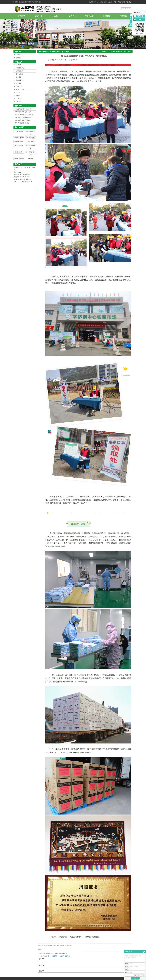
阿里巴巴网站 (94, 2)
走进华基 (39, 16)
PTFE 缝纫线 (19, 131)
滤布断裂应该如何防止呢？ (23, 112)
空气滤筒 (19, 102)
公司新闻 (19, 55)
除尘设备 (19, 77)
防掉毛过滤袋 (19, 146)
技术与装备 (89, 16)
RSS (114, 2)
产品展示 (56, 16)
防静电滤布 (19, 152)
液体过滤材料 (20, 89)
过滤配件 (19, 99)
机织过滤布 (19, 71)
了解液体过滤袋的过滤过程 (23, 120)
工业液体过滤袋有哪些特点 (23, 117)
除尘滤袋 (19, 65)
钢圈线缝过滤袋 (31, 138)
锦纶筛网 (31, 159)
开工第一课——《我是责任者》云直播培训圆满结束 (57, 956)
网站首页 (22, 16)
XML (118, 2)
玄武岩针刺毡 (31, 142)
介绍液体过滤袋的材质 (22, 123)
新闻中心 (73, 16)
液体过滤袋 (19, 74)
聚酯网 (18, 95)
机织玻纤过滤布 (19, 138)
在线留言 (140, 16)
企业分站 (102, 2)
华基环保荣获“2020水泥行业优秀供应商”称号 (55, 953)
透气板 (18, 92)
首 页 (114, 52)
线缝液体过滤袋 (19, 159)
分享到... (140, 19)
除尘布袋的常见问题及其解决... (24, 115)
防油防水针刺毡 (19, 142)
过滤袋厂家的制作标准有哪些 (24, 109)
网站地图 (109, 2)
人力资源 (123, 16)
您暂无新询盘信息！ (126, 2)
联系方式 (106, 16)
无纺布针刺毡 (20, 68)
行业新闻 (19, 58)
